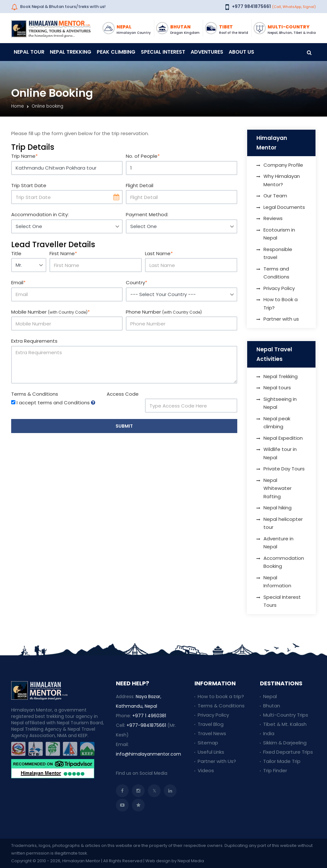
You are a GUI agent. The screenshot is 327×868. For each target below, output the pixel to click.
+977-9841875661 (146, 725)
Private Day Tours (284, 469)
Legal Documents (284, 207)
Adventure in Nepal (278, 543)
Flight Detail (140, 185)
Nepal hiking (278, 508)
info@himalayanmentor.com (148, 754)
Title (16, 253)
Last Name (159, 253)
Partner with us (281, 319)
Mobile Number (50, 312)
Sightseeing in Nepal (280, 403)
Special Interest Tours (282, 601)
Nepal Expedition (283, 438)
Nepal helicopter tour (283, 523)
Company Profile (283, 165)
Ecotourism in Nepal (279, 234)
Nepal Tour (29, 52)
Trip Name (24, 156)
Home (18, 106)
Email (18, 282)
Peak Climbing (116, 52)
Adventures (207, 52)
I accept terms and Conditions (53, 403)
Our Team (275, 196)
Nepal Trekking (71, 52)
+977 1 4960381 (149, 716)
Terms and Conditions (276, 273)
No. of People (143, 156)
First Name (63, 253)
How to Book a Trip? (281, 304)
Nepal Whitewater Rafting (278, 488)
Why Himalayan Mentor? (282, 180)
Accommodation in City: (40, 214)
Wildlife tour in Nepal (280, 453)
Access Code (123, 394)
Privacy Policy (279, 288)
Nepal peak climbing (277, 423)
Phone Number (164, 312)
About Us (241, 52)
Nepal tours (277, 388)
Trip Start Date (29, 185)
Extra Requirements (34, 341)
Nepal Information (277, 582)
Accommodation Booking (284, 562)
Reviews (273, 218)
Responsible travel (278, 253)
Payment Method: (147, 214)
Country (137, 282)
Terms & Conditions (35, 394)
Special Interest (163, 52)
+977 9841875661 (251, 6)
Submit (124, 426)
